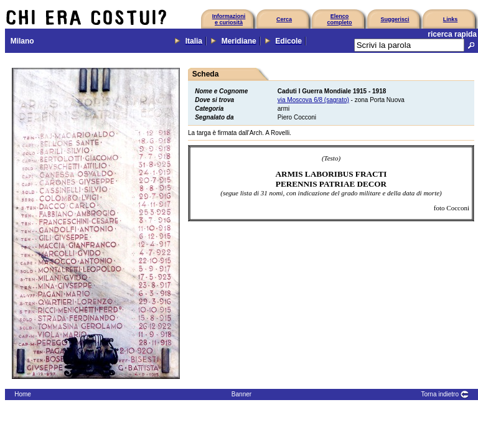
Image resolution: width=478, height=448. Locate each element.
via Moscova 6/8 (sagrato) (313, 100)
